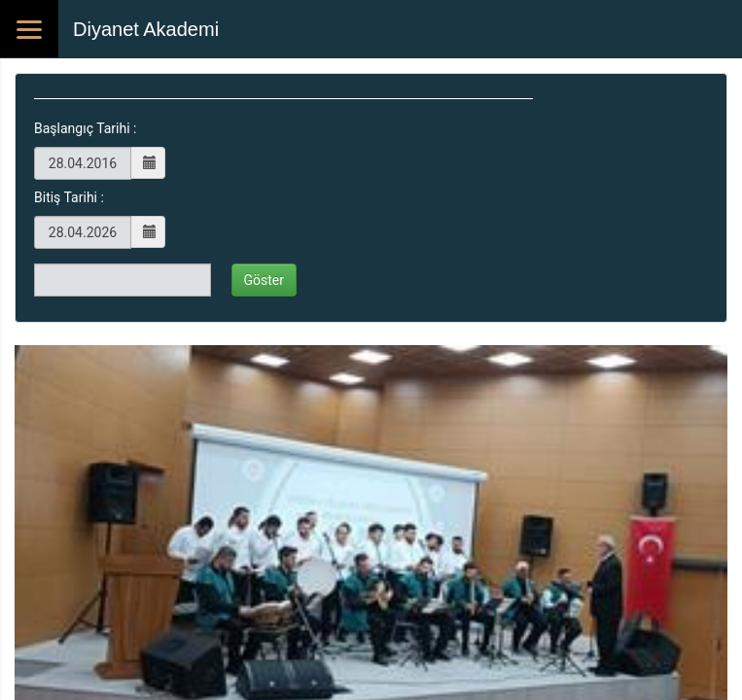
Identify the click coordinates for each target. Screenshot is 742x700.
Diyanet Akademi (146, 29)
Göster (265, 280)
